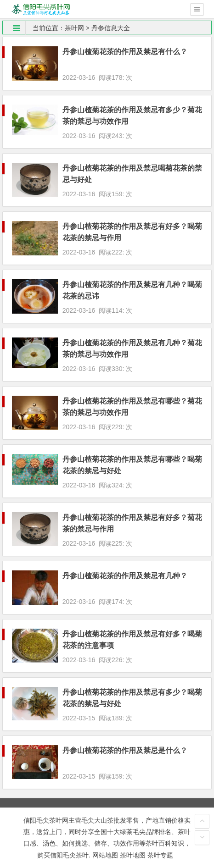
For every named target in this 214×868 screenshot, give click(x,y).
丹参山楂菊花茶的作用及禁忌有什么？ (125, 52)
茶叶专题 (160, 855)
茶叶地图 (133, 855)
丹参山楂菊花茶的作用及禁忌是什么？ (125, 750)
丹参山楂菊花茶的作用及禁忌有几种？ (125, 576)
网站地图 (105, 855)
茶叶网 (74, 28)
